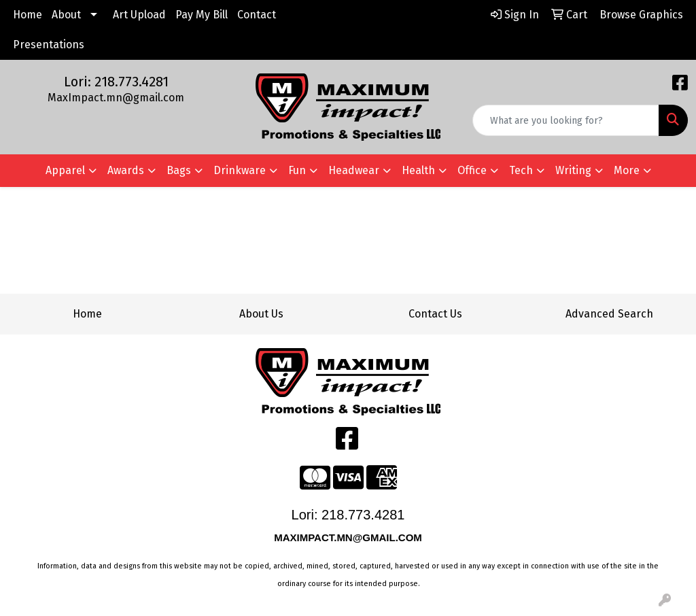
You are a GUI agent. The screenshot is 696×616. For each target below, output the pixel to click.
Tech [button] (521, 170)
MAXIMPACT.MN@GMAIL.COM (349, 537)
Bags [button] (179, 170)
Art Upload (139, 15)
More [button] (627, 170)
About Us (261, 314)
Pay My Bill (202, 15)
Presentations (49, 45)
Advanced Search (609, 314)
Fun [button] (297, 170)
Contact (257, 15)
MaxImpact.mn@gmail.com (116, 98)
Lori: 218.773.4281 (116, 82)
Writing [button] (573, 170)
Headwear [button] (354, 170)
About (66, 15)
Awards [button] (126, 170)
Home (28, 15)
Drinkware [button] (240, 170)
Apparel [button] (65, 170)
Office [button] (472, 170)
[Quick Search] (566, 120)
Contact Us (435, 314)
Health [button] (418, 170)
